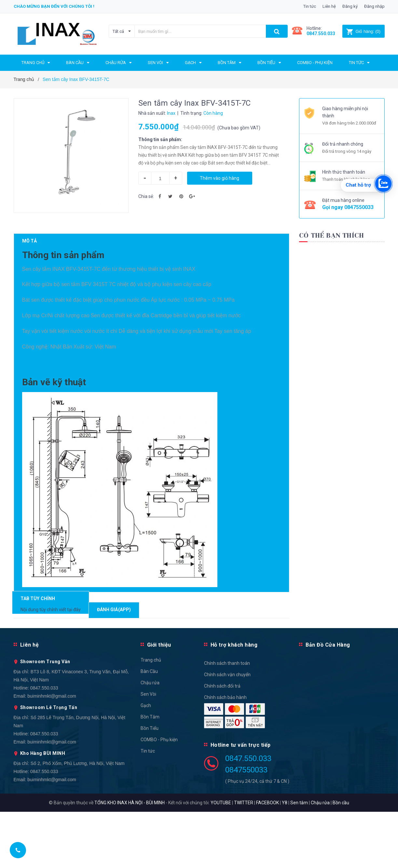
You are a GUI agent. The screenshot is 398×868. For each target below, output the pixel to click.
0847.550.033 (44, 744)
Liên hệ (329, 6)
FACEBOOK (268, 859)
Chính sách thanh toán (227, 719)
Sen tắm (299, 859)
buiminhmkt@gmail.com (52, 752)
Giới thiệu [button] (159, 701)
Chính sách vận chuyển (227, 731)
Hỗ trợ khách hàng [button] (234, 701)
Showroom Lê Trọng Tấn (49, 764)
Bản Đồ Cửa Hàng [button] (328, 701)
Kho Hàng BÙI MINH (43, 809)
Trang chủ (151, 716)
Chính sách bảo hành (225, 754)
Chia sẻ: (146, 196)
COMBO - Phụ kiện (159, 796)
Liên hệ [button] (30, 701)
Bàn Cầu (149, 728)
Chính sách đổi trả (222, 742)
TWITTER (244, 859)
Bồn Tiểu (150, 784)
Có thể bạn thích (331, 236)
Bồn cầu (341, 859)
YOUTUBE (221, 859)
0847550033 (359, 207)
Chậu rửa (150, 739)
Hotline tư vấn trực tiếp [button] (241, 801)
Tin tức (310, 6)
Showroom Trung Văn (45, 718)
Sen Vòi (148, 750)
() (363, 31)
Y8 (285, 859)
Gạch (146, 762)
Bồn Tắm (150, 773)
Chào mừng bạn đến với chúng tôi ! (54, 6)
